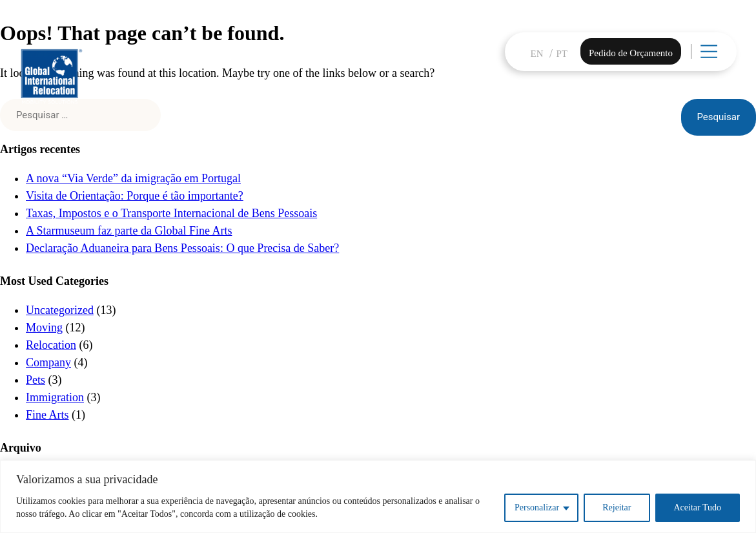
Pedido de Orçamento (631, 53)
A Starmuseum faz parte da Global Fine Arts (129, 231)
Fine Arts (47, 415)
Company (48, 362)
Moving (44, 328)
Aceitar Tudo (698, 507)
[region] (378, 496)
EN (537, 54)
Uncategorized (60, 310)
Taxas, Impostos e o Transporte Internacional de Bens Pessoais (171, 213)
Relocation (51, 345)
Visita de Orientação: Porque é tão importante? (135, 196)
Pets (36, 380)
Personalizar (537, 507)
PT (562, 54)
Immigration (55, 397)
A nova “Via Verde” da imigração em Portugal (133, 178)
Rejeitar (617, 507)
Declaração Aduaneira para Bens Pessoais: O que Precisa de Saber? (182, 248)
